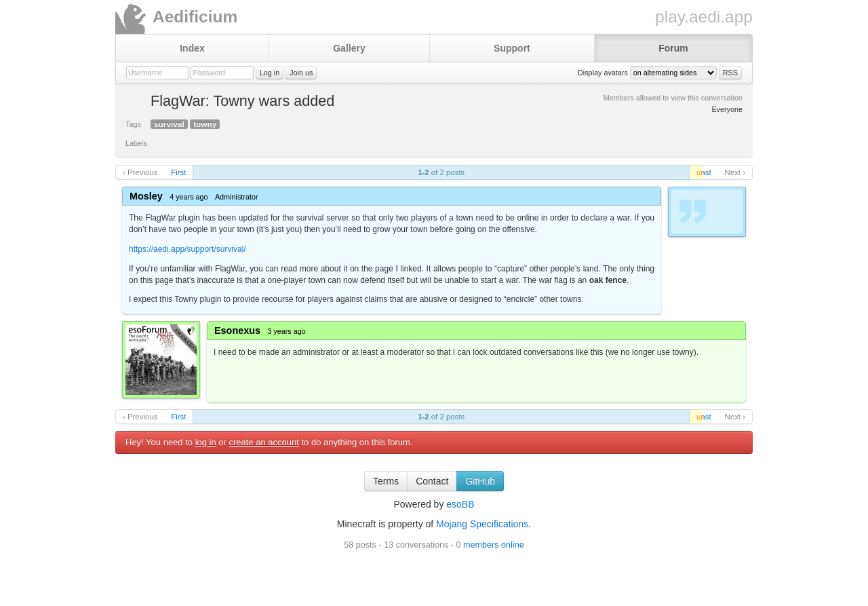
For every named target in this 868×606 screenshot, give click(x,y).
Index (192, 48)
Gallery (349, 48)
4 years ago (189, 197)
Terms (386, 481)
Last (704, 172)
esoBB (460, 504)
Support (512, 48)
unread (700, 172)
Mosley (146, 196)
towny (205, 124)
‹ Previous (140, 172)
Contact (432, 481)
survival (169, 124)
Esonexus (237, 330)
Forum (673, 48)
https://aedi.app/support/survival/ (188, 249)
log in (206, 442)
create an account (264, 442)
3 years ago (286, 331)
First (178, 172)
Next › (735, 172)
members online (494, 545)
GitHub (480, 481)
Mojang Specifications (482, 524)
